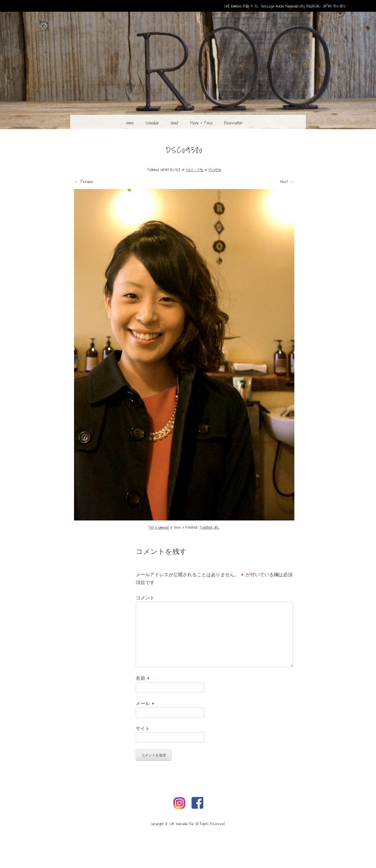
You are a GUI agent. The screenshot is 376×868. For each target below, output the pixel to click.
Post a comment (159, 527)
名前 (143, 678)
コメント (145, 598)
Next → (287, 181)
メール (145, 703)
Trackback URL (209, 527)
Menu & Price (201, 123)
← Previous (84, 181)
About (174, 123)
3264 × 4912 (195, 170)
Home (130, 123)
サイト (143, 728)
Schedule (152, 123)
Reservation (233, 123)
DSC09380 (215, 170)
